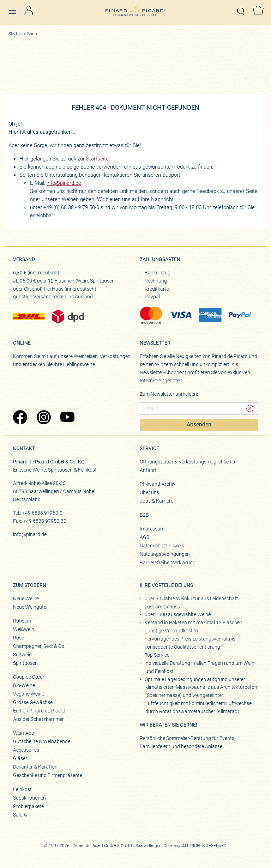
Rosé (19, 638)
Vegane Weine (29, 694)
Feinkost (22, 789)
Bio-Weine (24, 685)
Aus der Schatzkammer (38, 719)
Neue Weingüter (31, 607)
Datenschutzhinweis (162, 546)
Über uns (149, 492)
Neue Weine (26, 599)
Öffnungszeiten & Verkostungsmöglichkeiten (188, 462)
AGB (145, 537)
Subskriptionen (29, 798)
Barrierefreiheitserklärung (168, 563)
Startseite (97, 159)
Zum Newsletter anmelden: (169, 394)
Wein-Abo (24, 733)
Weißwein (24, 629)
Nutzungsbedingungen (165, 554)
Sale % (20, 815)
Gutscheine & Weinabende (42, 741)
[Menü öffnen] (15, 9)
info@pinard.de (64, 183)
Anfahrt (148, 470)
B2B (144, 515)
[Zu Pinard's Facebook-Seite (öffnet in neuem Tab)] (21, 418)
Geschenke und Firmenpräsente (48, 775)
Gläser (20, 758)
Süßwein (22, 655)
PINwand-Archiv (158, 484)
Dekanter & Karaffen (35, 767)
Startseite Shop (23, 34)
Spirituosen (25, 663)
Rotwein (22, 621)
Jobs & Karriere (156, 501)
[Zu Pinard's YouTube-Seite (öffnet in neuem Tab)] (69, 418)
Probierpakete (28, 806)
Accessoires (26, 750)
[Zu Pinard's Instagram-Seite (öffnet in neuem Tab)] (45, 418)
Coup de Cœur (29, 677)
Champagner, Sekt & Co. (39, 646)
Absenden (199, 425)
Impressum (152, 529)
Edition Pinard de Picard (39, 711)
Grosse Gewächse (33, 702)
